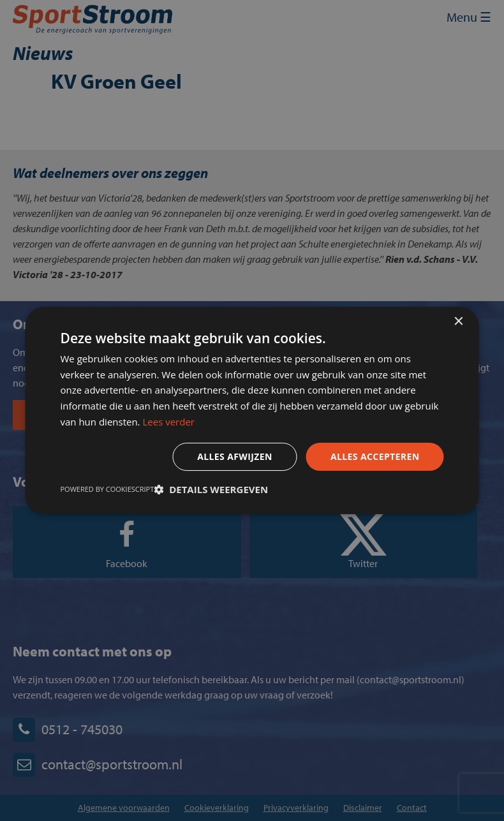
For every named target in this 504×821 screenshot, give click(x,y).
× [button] (458, 322)
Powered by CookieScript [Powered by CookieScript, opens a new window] (107, 489)
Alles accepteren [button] (375, 456)
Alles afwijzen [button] (235, 456)
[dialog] (252, 410)
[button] (211, 489)
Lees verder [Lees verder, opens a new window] (168, 422)
